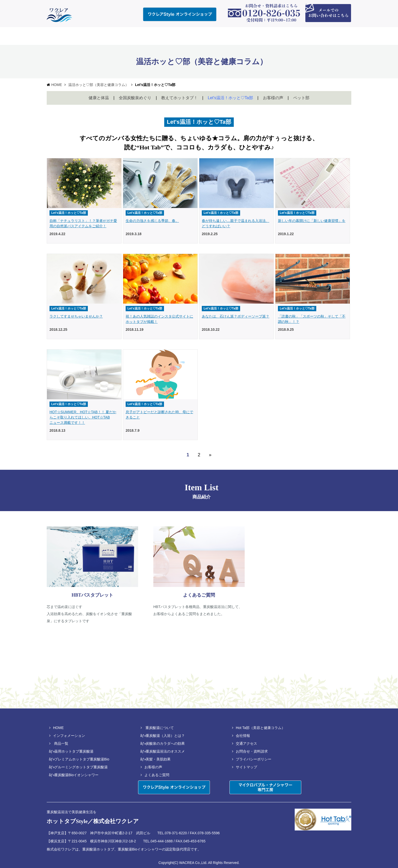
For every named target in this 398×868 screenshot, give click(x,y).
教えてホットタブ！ (179, 98)
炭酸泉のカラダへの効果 (165, 743)
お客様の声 (273, 98)
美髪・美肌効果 (158, 759)
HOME (57, 85)
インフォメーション (69, 736)
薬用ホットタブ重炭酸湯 (74, 751)
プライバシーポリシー (254, 759)
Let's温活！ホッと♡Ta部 (230, 98)
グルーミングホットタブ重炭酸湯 (81, 767)
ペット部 (301, 98)
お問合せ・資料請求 (252, 751)
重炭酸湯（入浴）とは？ (165, 736)
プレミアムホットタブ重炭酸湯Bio (82, 759)
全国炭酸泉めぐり (135, 98)
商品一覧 (61, 743)
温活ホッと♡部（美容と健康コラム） (98, 85)
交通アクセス (246, 743)
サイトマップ (246, 767)
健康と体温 (99, 98)
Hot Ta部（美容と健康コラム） (260, 728)
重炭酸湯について (160, 728)
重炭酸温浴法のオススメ (165, 751)
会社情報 (243, 736)
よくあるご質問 (157, 775)
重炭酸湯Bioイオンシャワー (76, 775)
